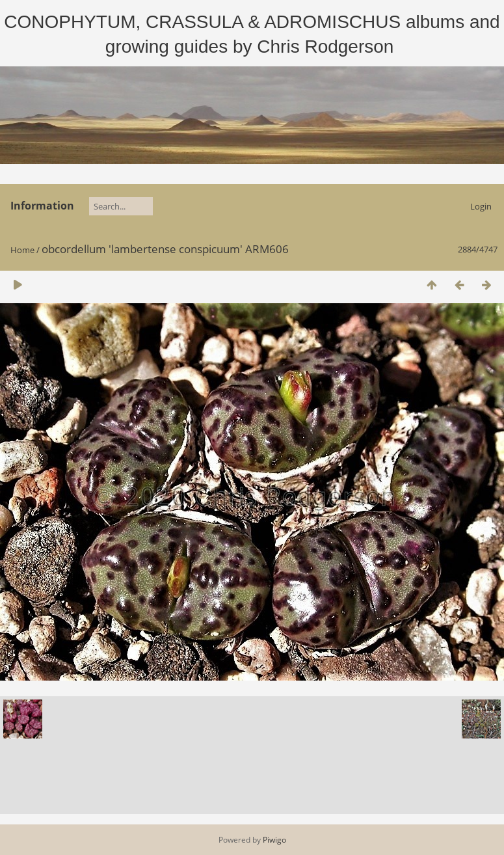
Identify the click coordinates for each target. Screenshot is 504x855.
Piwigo (274, 840)
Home (22, 250)
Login (481, 206)
